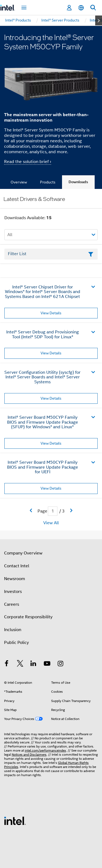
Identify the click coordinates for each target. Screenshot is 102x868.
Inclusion (13, 630)
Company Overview (23, 553)
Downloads (78, 182)
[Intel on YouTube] (47, 664)
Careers (12, 604)
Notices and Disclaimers (29, 754)
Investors (13, 592)
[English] (81, 8)
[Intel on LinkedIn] (33, 664)
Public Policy (16, 643)
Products (48, 182)
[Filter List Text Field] (51, 254)
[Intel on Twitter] (20, 664)
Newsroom (15, 579)
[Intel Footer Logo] (15, 821)
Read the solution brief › (28, 162)
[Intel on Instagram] (60, 664)
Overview (19, 182)
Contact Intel (17, 566)
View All (51, 523)
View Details (51, 313)
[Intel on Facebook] (7, 664)
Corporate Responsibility (28, 617)
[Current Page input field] (53, 511)
